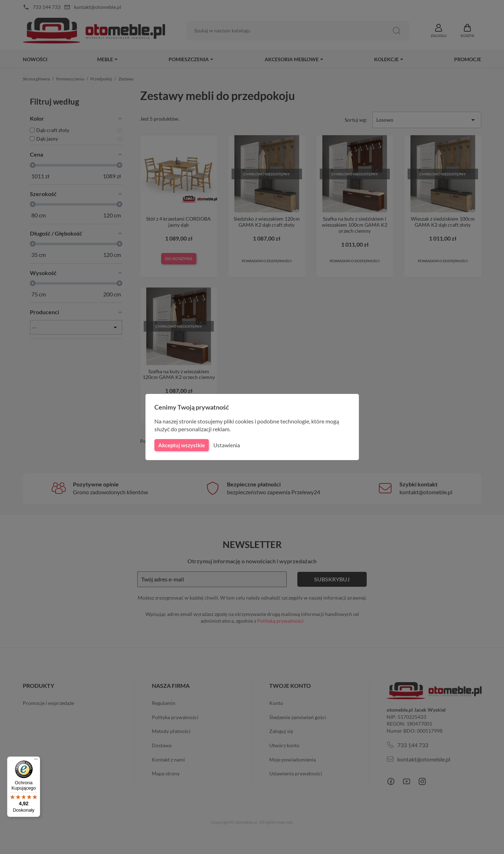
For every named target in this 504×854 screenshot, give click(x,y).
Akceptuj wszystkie (181, 445)
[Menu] (36, 761)
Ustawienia (226, 445)
